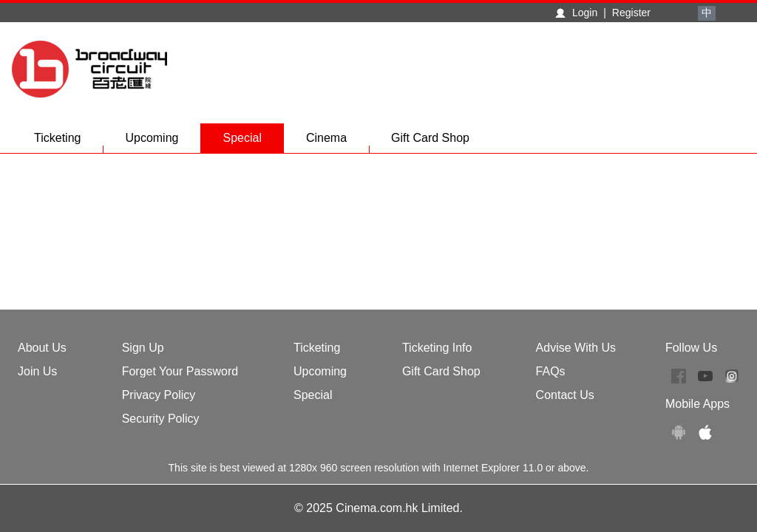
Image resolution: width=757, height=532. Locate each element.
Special (242, 138)
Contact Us (565, 395)
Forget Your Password (180, 371)
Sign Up (143, 348)
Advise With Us (576, 348)
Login (585, 13)
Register (631, 13)
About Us (42, 348)
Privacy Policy (159, 395)
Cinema (337, 142)
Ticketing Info (437, 348)
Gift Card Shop (430, 138)
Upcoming (163, 142)
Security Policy (161, 419)
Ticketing (68, 142)
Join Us (37, 371)
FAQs (551, 371)
